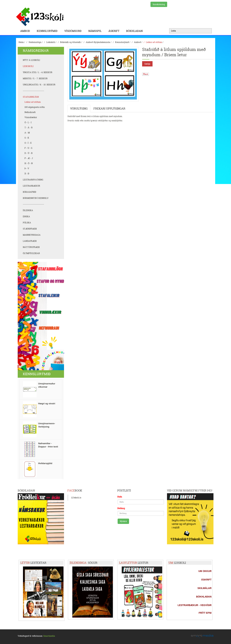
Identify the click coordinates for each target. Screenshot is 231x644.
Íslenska (28, 210)
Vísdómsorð (74, 31)
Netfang (121, 508)
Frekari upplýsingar (109, 109)
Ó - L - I (28, 122)
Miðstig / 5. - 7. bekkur (35, 78)
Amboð (26, 31)
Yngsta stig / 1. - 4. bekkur (38, 72)
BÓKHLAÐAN (134, 31)
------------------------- (33, 91)
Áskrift (115, 31)
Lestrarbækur (31, 186)
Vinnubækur (31, 117)
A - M (27, 133)
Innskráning (159, 4)
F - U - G (28, 148)
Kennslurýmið (48, 31)
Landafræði (30, 241)
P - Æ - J (29, 158)
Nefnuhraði (30, 112)
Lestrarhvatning (33, 180)
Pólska (27, 223)
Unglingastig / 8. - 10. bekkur (39, 85)
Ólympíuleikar (31, 253)
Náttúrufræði (31, 247)
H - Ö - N (29, 163)
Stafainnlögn (35, 42)
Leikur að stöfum (154, 42)
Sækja (147, 64)
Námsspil (96, 31)
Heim (21, 42)
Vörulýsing (79, 109)
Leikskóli (51, 42)
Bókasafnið (29, 192)
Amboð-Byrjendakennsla (98, 42)
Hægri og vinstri (47, 404)
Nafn (120, 497)
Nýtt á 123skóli (31, 60)
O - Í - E (28, 143)
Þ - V (27, 168)
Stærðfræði (30, 229)
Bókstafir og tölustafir (70, 42)
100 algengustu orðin (35, 107)
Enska (26, 216)
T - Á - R (29, 128)
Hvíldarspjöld (45, 463)
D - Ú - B (29, 153)
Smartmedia (49, 636)
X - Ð (27, 174)
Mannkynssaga (32, 235)
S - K (27, 138)
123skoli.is (76, 498)
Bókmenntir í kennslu (36, 198)
